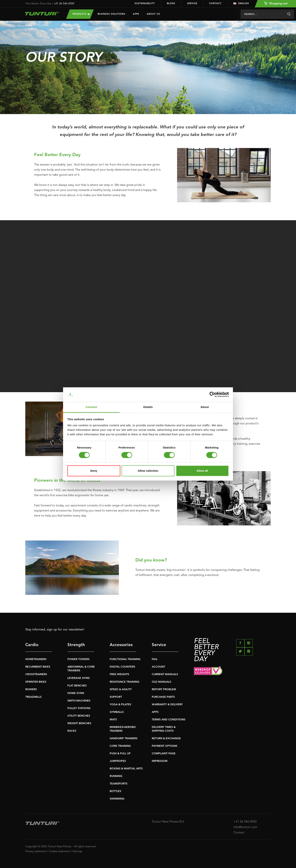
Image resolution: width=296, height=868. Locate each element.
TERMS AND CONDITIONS (169, 720)
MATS (113, 720)
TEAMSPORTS (119, 784)
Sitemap (77, 851)
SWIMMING (117, 799)
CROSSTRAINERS (36, 674)
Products (81, 14)
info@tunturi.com (245, 827)
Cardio (32, 645)
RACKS (72, 731)
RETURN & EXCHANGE (166, 738)
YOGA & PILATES (120, 705)
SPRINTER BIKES (36, 682)
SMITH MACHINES (79, 701)
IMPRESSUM (160, 761)
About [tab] (205, 407)
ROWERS (31, 689)
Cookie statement (59, 851)
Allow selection (148, 471)
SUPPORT (116, 697)
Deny (94, 471)
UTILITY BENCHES (79, 716)
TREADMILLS (33, 697)
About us (153, 14)
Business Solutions (111, 14)
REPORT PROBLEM (164, 689)
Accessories (121, 645)
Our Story (43, 25)
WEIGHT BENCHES (79, 723)
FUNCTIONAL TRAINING (125, 659)
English (241, 4)
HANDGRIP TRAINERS (124, 738)
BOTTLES (115, 791)
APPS (155, 712)
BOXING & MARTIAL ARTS (126, 769)
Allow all (202, 471)
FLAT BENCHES (77, 686)
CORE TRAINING (120, 746)
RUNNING (116, 776)
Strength (76, 645)
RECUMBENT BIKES (38, 667)
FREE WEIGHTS (119, 674)
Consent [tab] (91, 407)
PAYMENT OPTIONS (165, 746)
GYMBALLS (117, 712)
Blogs (171, 4)
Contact (215, 4)
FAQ (155, 659)
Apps (136, 14)
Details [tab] (148, 407)
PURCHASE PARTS (163, 697)
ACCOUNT (158, 667)
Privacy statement (36, 851)
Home (29, 25)
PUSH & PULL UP (120, 754)
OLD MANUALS (161, 682)
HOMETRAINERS (36, 659)
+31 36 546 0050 (64, 4)
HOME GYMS (76, 693)
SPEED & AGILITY (121, 689)
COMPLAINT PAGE (164, 754)
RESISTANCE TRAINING (124, 682)
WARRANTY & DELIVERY (167, 705)
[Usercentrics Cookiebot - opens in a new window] (212, 395)
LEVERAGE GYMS (79, 678)
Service (192, 4)
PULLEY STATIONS (79, 708)
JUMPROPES (118, 761)
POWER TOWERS (78, 659)
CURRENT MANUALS (165, 674)
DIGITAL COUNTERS (122, 667)
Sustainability (145, 4)
